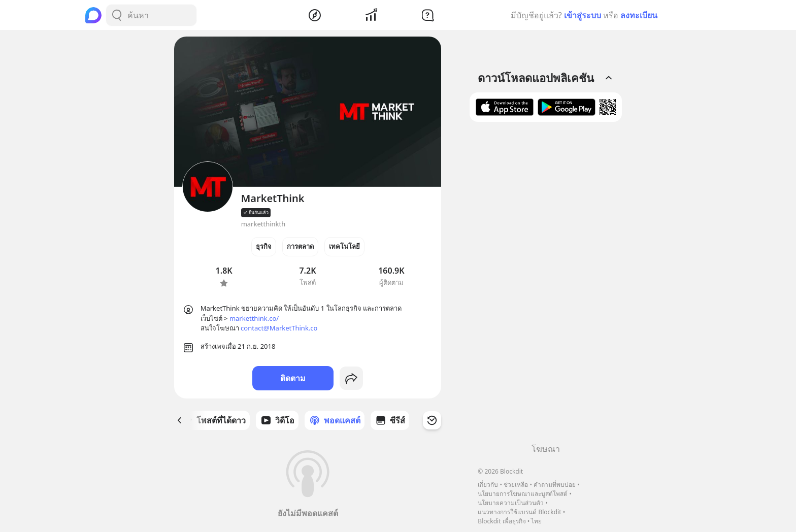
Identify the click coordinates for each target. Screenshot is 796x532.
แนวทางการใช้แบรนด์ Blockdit (519, 512)
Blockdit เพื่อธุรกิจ (502, 521)
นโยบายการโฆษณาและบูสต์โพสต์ (523, 494)
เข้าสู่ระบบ (583, 15)
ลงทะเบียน (639, 15)
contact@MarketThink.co (279, 328)
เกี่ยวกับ (488, 485)
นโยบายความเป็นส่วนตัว (511, 503)
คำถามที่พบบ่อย (555, 485)
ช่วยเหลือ (516, 485)
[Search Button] (117, 15)
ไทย (536, 521)
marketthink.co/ (254, 318)
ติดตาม (293, 378)
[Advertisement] (546, 286)
